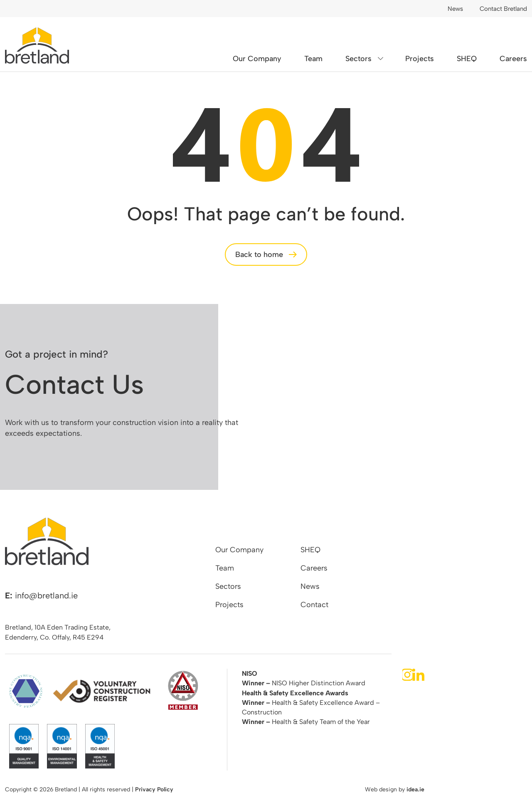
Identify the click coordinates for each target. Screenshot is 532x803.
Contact (314, 605)
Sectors (358, 59)
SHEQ (467, 59)
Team (313, 59)
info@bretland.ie (46, 595)
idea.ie (415, 789)
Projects (420, 59)
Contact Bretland (503, 9)
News (455, 9)
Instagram (407, 675)
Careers (513, 59)
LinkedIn (418, 675)
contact (481, 409)
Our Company (257, 59)
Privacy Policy (154, 789)
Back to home (259, 254)
